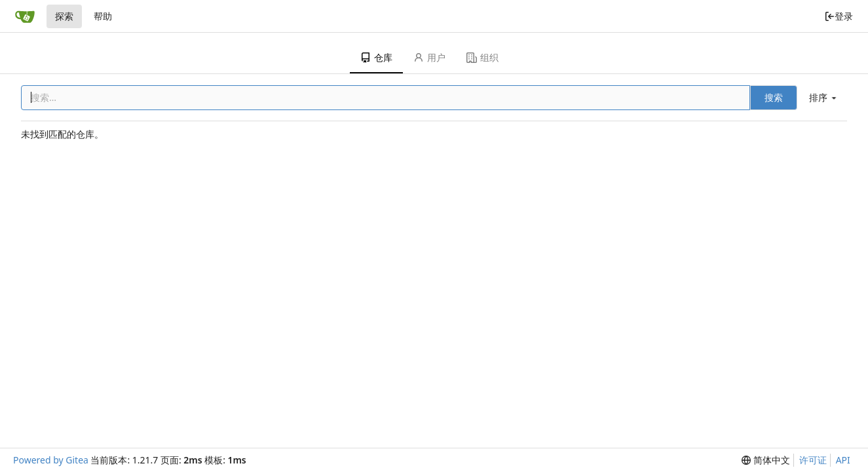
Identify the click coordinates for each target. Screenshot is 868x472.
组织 (482, 57)
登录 (839, 16)
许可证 (813, 460)
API (843, 460)
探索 (64, 16)
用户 (429, 57)
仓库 (376, 57)
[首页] (25, 16)
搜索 (774, 97)
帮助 (103, 16)
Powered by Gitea (51, 460)
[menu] (824, 98)
